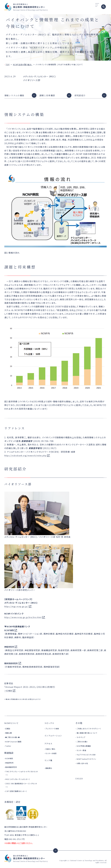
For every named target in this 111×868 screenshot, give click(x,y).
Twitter (8, 747)
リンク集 (49, 762)
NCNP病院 (10, 632)
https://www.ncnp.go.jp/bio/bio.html (26, 619)
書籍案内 (50, 770)
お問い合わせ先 (84, 768)
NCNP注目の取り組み (23, 64)
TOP (8, 64)
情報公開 (9, 734)
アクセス (49, 745)
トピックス (50, 725)
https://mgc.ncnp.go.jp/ (18, 608)
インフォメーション (55, 737)
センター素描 (83, 755)
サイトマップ (82, 742)
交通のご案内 (51, 750)
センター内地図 (52, 755)
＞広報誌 (9, 692)
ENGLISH (80, 783)
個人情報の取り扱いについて (90, 738)
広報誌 (8, 730)
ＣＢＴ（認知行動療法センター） (18, 793)
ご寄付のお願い (84, 746)
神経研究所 (10, 764)
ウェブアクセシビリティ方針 (89, 759)
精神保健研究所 (12, 769)
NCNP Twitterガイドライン (89, 764)
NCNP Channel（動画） (15, 743)
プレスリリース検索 (54, 730)
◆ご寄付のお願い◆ (14, 739)
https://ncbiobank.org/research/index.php (29, 457)
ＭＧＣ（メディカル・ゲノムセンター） (20, 781)
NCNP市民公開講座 (86, 751)
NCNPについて (12, 725)
